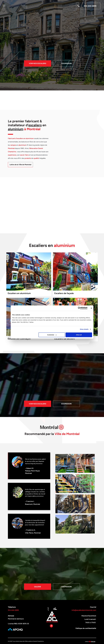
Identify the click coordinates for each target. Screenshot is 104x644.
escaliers (35, 125)
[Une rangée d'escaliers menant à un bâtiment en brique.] (75, 463)
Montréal (11, 148)
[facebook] (51, 626)
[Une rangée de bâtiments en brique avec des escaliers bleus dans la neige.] (75, 504)
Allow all (79, 335)
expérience (12, 155)
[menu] (4, 6)
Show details (84, 329)
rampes (13, 145)
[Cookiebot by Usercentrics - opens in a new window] (79, 308)
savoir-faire (24, 155)
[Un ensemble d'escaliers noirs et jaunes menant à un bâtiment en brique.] (75, 484)
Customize (52, 335)
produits (28, 158)
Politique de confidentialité (86, 628)
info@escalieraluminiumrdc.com (84, 610)
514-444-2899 (13, 610)
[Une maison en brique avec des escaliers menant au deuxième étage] (75, 524)
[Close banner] (91, 308)
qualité (36, 158)
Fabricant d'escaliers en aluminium (21, 138)
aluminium (16, 129)
